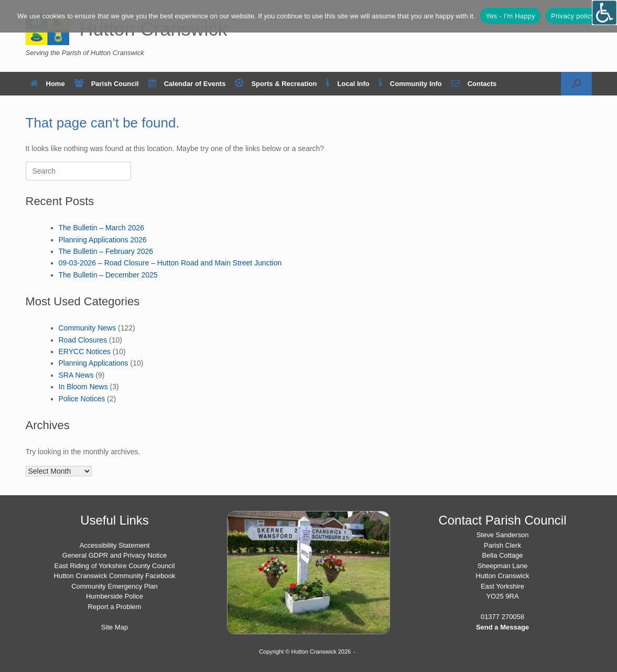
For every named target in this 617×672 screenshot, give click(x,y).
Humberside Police (115, 596)
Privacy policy (573, 16)
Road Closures (83, 340)
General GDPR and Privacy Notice (115, 555)
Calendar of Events (187, 84)
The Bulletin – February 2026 (106, 251)
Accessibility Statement (115, 545)
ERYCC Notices (85, 351)
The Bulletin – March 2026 (101, 228)
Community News (88, 328)
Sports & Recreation (276, 84)
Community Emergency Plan (115, 586)
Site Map (115, 627)
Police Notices (82, 399)
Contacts (474, 84)
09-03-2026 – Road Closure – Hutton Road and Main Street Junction (170, 263)
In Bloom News (83, 387)
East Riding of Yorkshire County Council (115, 566)
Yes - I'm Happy (510, 16)
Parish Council (107, 84)
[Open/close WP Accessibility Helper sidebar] (604, 13)
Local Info (348, 84)
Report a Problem (115, 607)
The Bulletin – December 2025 (108, 275)
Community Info (410, 84)
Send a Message (502, 627)
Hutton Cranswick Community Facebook (115, 576)
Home (48, 84)
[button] (576, 84)
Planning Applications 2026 (103, 240)
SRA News (76, 375)
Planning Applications (94, 363)
